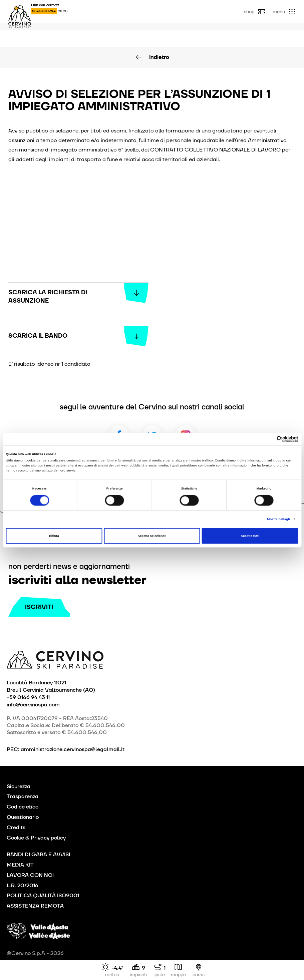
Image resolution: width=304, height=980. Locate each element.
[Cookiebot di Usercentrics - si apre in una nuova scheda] (269, 439)
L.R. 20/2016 (23, 885)
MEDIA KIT (20, 865)
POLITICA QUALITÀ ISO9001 (43, 895)
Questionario (23, 817)
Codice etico (23, 807)
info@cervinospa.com (33, 704)
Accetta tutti (250, 536)
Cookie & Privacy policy (36, 838)
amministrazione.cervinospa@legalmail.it (73, 749)
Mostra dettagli (279, 520)
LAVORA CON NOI (30, 875)
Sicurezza (19, 786)
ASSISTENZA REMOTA (35, 906)
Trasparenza (23, 796)
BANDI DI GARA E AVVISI (38, 854)
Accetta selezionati (152, 536)
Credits (16, 827)
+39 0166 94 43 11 (28, 697)
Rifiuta (54, 536)
